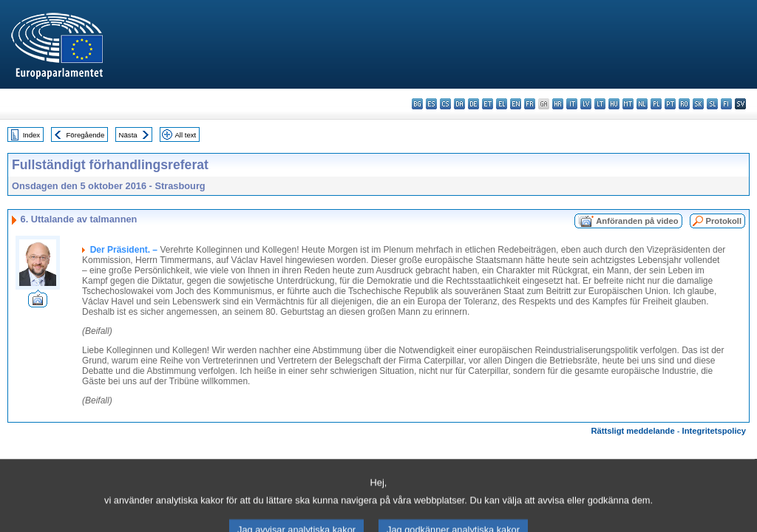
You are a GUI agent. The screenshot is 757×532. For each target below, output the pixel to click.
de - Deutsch (473, 104)
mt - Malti (628, 104)
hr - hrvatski (558, 104)
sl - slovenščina (712, 104)
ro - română (684, 104)
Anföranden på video (637, 221)
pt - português (670, 104)
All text (185, 135)
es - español (431, 104)
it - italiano (572, 104)
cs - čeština (445, 104)
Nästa (128, 135)
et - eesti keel (488, 104)
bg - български (417, 104)
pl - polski (656, 104)
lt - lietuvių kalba (600, 104)
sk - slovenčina (698, 104)
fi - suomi (726, 104)
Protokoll (724, 221)
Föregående (86, 135)
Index (31, 135)
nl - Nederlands (642, 104)
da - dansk (459, 104)
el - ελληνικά (502, 104)
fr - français (530, 104)
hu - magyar (614, 104)
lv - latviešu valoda (586, 104)
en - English (516, 104)
